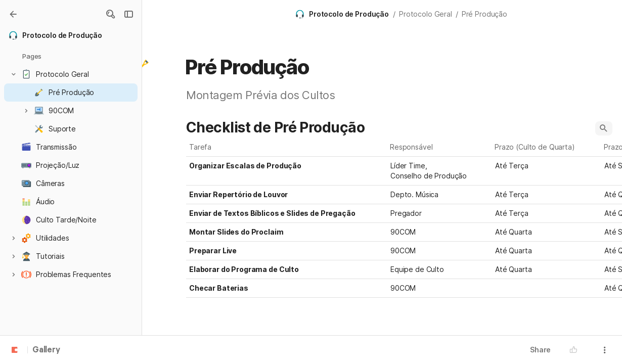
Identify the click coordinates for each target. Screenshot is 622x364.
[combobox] (440, 171)
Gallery (46, 350)
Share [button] (540, 350)
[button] (110, 14)
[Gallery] (13, 14)
